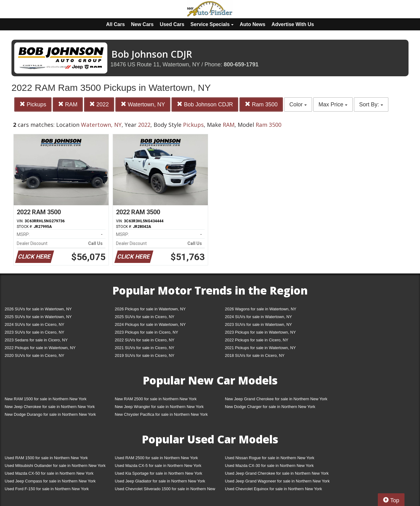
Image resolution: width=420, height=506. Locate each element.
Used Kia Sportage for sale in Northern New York (159, 473)
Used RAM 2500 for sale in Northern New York (156, 458)
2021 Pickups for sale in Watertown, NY (260, 348)
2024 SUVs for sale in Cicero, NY (34, 324)
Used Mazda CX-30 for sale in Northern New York (269, 466)
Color (298, 104)
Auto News (253, 24)
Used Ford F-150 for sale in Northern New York (47, 489)
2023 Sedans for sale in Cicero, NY (36, 340)
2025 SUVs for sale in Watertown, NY (38, 317)
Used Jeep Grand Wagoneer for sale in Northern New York (277, 481)
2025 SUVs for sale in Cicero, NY (145, 317)
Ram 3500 (261, 104)
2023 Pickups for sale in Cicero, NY (146, 332)
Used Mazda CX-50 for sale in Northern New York (49, 473)
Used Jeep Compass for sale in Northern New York (50, 481)
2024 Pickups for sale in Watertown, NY (150, 324)
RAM (68, 104)
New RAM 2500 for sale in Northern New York (156, 399)
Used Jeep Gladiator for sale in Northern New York (160, 481)
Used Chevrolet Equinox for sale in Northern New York (273, 489)
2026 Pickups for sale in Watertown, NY (150, 309)
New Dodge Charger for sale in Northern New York (270, 407)
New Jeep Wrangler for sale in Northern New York (159, 407)
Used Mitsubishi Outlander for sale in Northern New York (55, 466)
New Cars (142, 24)
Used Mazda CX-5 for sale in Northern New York (158, 466)
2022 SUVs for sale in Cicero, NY (145, 340)
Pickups (33, 104)
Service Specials (212, 24)
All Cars (115, 24)
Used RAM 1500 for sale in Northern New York (46, 458)
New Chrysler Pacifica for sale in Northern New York (161, 414)
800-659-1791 (241, 64)
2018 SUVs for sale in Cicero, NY (255, 355)
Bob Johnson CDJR (205, 104)
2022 (99, 104)
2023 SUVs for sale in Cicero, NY (34, 332)
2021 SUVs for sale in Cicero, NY (145, 348)
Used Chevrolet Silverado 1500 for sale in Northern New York (165, 490)
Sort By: (371, 104)
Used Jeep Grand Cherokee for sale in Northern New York (277, 473)
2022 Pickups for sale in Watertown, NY (40, 348)
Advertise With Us (293, 24)
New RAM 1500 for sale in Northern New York (46, 399)
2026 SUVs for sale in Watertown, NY (38, 309)
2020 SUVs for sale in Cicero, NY (34, 355)
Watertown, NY (143, 104)
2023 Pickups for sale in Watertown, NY (260, 332)
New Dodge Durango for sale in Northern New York (50, 414)
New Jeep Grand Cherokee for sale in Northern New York (276, 399)
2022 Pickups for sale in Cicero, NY (257, 340)
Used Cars (172, 24)
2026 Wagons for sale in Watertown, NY (261, 309)
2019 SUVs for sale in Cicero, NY (145, 355)
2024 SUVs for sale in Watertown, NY (258, 317)
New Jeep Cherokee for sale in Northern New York (50, 407)
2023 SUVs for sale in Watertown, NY (258, 324)
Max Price (333, 104)
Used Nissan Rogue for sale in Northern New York (270, 458)
